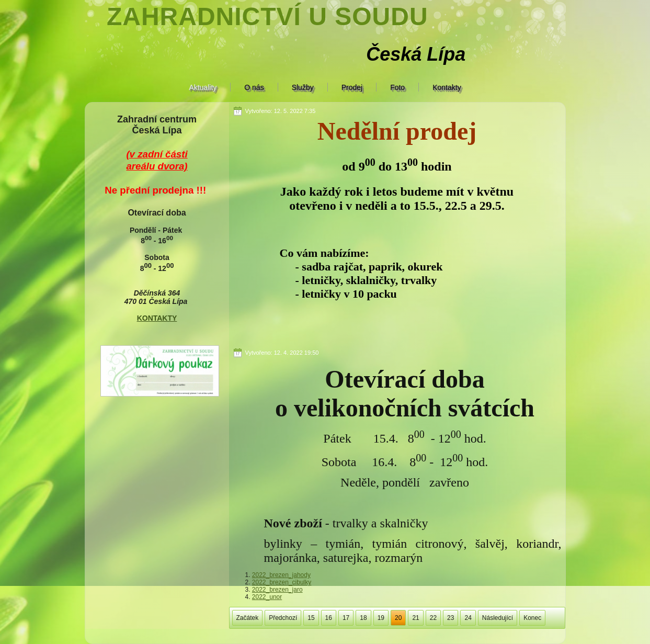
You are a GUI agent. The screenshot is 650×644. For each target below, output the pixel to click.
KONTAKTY (157, 318)
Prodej (352, 87)
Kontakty (447, 87)
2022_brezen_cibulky (282, 582)
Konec (532, 618)
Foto (397, 87)
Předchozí (283, 618)
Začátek (248, 618)
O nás (254, 87)
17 (346, 618)
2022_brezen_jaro (277, 590)
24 (468, 618)
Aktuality (203, 87)
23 (451, 618)
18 (363, 618)
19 (381, 618)
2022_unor (267, 597)
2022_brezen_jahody (281, 575)
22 (433, 618)
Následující (498, 618)
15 (311, 618)
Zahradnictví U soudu (267, 16)
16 (329, 618)
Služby (303, 87)
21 (415, 618)
